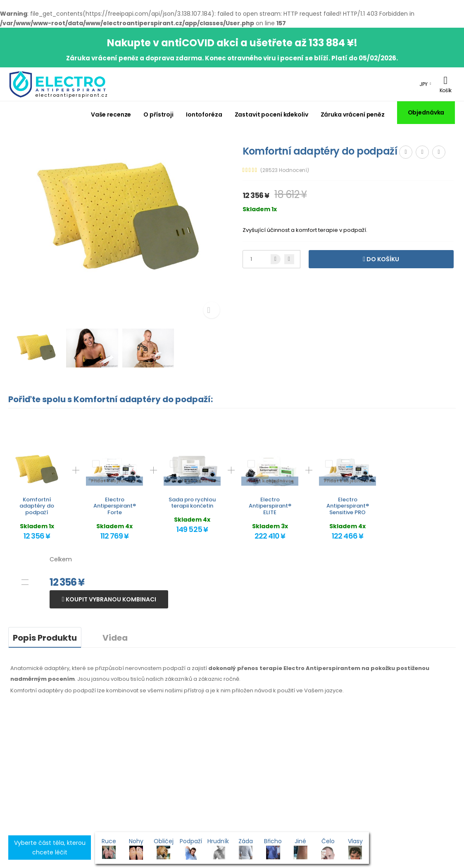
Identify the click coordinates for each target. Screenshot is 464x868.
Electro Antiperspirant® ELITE (270, 506)
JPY (424, 84)
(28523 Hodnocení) (285, 170)
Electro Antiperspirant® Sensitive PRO (348, 506)
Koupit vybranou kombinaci (110, 599)
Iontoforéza (204, 114)
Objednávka (426, 112)
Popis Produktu (45, 638)
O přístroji (158, 114)
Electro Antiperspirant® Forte (115, 506)
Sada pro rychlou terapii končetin (192, 503)
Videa (115, 638)
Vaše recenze (111, 114)
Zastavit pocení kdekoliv (271, 114)
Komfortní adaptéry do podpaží (37, 506)
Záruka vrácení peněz (353, 114)
